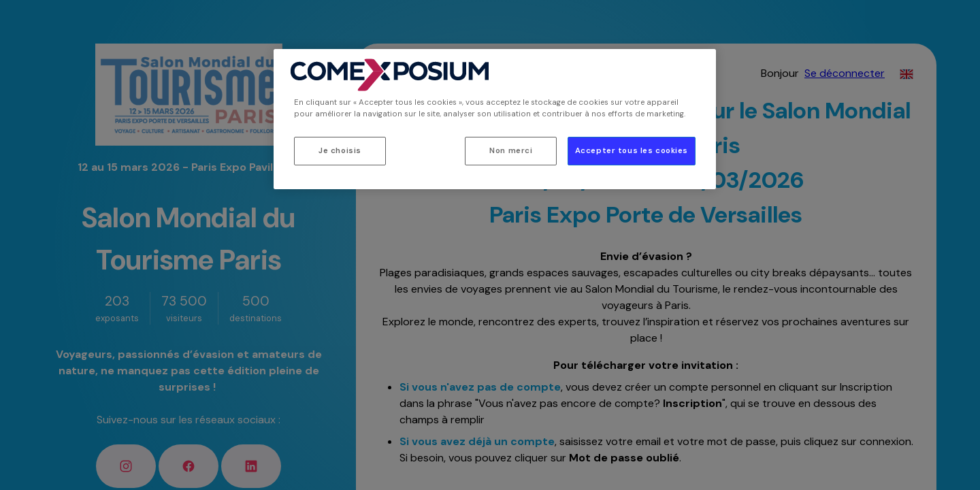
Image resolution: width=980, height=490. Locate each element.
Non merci (511, 151)
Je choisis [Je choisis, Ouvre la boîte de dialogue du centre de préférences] (340, 151)
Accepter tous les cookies (632, 151)
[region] (495, 119)
